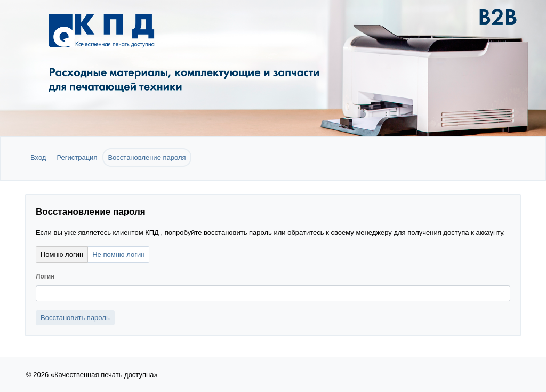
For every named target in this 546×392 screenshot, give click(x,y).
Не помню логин (118, 254)
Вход (38, 157)
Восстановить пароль (75, 318)
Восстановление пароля (147, 157)
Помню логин (62, 254)
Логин (45, 276)
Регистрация (77, 157)
